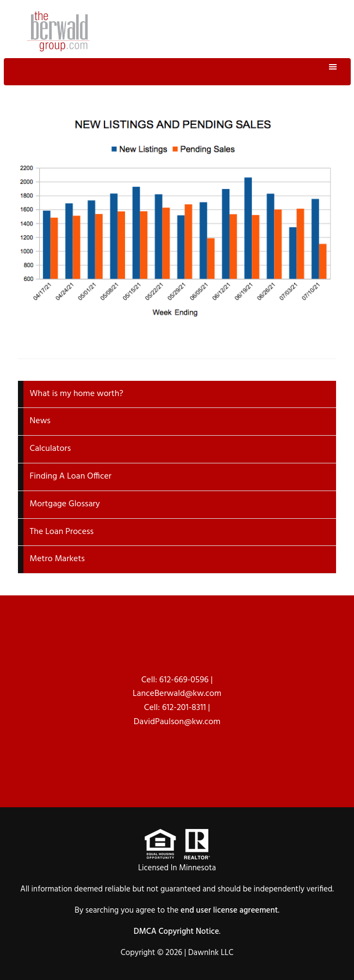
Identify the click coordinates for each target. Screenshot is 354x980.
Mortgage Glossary (65, 504)
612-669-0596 (184, 680)
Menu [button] (177, 72)
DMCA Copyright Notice (176, 932)
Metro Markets (57, 559)
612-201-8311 (184, 708)
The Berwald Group (58, 31)
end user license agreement (229, 910)
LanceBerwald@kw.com (177, 694)
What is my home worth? (77, 394)
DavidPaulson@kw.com (177, 722)
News (40, 421)
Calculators (51, 449)
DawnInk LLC (211, 953)
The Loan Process (62, 532)
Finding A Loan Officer (71, 476)
